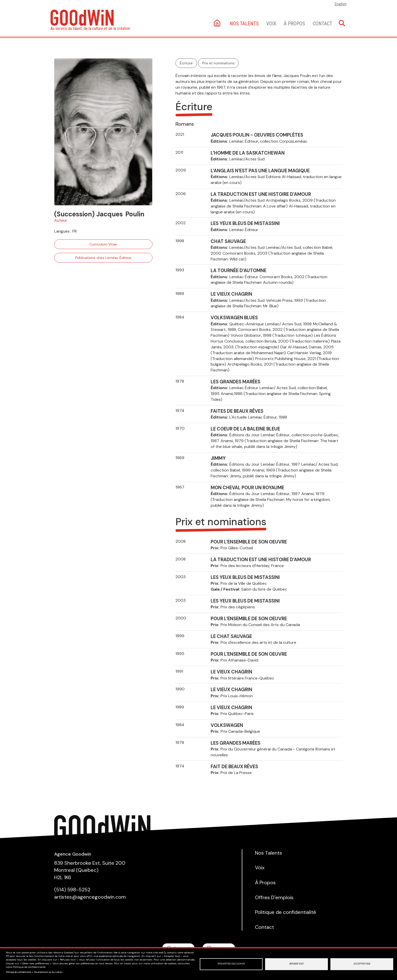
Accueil (218, 23)
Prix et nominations (218, 63)
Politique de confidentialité (18, 972)
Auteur (61, 220)
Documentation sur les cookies (48, 972)
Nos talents (244, 24)
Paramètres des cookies (231, 964)
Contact (322, 24)
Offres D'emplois (274, 897)
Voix (271, 24)
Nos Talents (269, 853)
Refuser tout (297, 964)
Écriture (186, 63)
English (341, 4)
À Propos (294, 24)
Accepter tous (362, 964)
